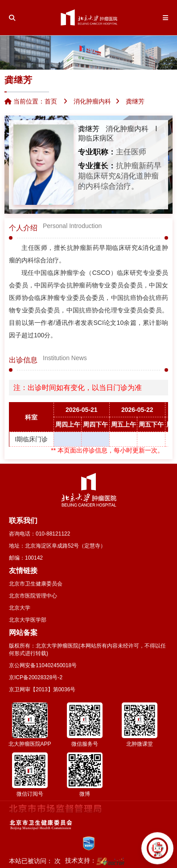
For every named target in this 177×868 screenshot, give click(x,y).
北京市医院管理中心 (33, 596)
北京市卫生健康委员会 (36, 584)
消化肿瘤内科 (127, 129)
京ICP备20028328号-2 (36, 677)
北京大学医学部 (28, 620)
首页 (51, 101)
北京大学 (20, 608)
